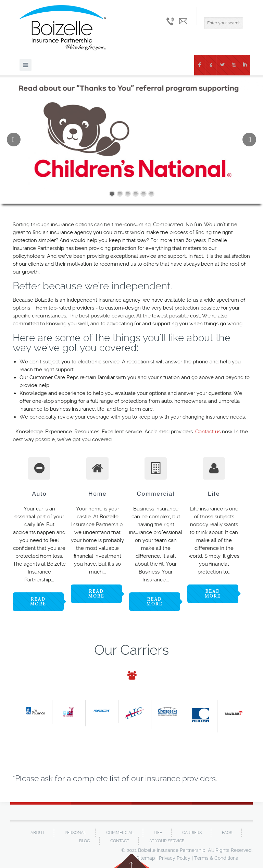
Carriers (192, 833)
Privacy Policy (175, 858)
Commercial (120, 833)
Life (158, 833)
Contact (120, 841)
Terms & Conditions (216, 858)
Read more (38, 601)
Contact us (208, 432)
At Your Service (167, 841)
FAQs (227, 833)
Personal (75, 833)
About (37, 833)
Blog (85, 841)
